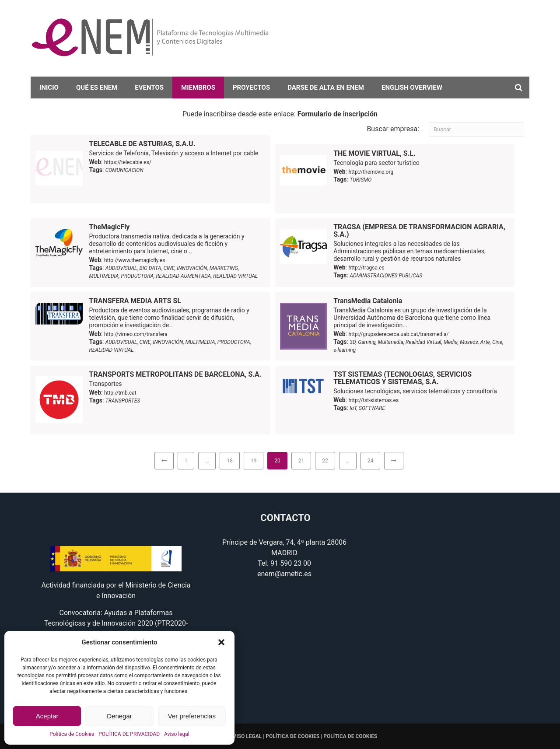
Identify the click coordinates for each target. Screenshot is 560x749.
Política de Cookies (72, 734)
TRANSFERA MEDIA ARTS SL (135, 301)
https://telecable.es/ (128, 162)
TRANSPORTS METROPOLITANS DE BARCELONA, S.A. (175, 374)
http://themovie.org (371, 172)
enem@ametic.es (284, 574)
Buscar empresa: (393, 129)
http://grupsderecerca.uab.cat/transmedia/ (398, 334)
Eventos (149, 87)
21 (301, 461)
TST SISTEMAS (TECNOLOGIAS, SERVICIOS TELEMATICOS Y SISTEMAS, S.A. (402, 378)
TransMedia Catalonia (368, 301)
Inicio (49, 87)
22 (325, 461)
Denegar (119, 716)
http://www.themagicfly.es (135, 260)
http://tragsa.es (366, 268)
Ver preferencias (192, 716)
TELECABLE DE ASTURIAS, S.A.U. (142, 144)
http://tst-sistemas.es (373, 400)
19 (254, 461)
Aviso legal (177, 734)
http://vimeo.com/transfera (136, 334)
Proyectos (251, 87)
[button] (221, 642)
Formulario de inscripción (338, 114)
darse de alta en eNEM (326, 87)
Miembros (198, 87)
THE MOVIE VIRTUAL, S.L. (374, 153)
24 (371, 461)
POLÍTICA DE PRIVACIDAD (129, 734)
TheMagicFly (110, 227)
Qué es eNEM (97, 87)
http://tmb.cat (120, 393)
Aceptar (47, 716)
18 (230, 461)
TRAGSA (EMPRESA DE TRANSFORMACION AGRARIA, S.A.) (419, 231)
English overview (412, 87)
